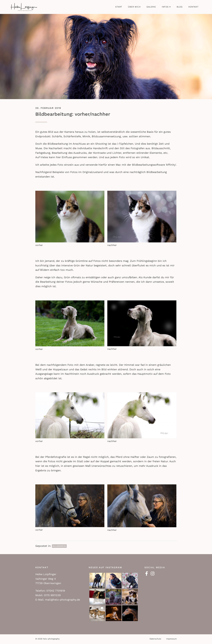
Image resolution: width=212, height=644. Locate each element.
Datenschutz (155, 639)
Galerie (151, 7)
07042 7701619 (56, 591)
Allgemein (59, 546)
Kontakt (193, 7)
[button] (97, 581)
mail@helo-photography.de (62, 600)
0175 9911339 (52, 595)
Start (119, 7)
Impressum (171, 639)
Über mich (134, 7)
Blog (180, 7)
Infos (165, 7)
